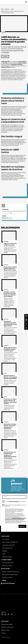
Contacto (4, 633)
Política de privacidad (7, 624)
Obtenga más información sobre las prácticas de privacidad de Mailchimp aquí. (15, 519)
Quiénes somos (5, 630)
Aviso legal (5, 621)
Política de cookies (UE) (7, 627)
